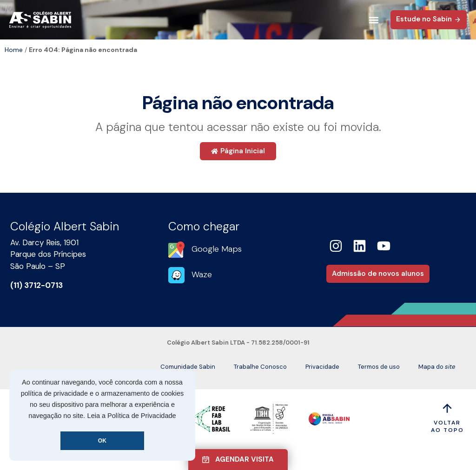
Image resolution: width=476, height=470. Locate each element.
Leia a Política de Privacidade (132, 416)
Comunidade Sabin (188, 367)
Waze (202, 274)
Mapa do (437, 367)
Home (14, 50)
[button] (374, 20)
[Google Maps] (176, 250)
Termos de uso (379, 367)
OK (102, 441)
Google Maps (217, 249)
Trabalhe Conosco (260, 367)
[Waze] (176, 275)
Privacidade (322, 367)
